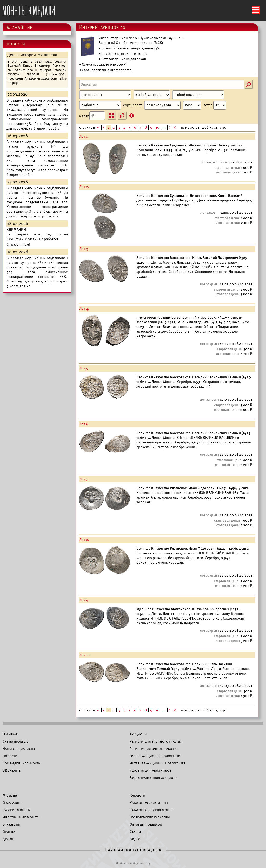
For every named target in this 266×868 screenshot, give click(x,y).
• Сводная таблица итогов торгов (105, 70)
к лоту (92, 116)
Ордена (9, 832)
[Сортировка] (192, 105)
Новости (10, 756)
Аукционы (138, 734)
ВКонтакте (12, 770)
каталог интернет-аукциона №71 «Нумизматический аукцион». (37, 107)
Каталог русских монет (149, 803)
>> (175, 127)
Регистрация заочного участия (156, 741)
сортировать (162, 105)
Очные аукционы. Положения (155, 756)
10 (157, 127)
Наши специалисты (19, 749)
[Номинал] (198, 95)
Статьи (135, 832)
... (164, 127)
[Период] (105, 95)
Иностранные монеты (22, 817)
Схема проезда (15, 741)
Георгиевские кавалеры (150, 817)
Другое (8, 839)
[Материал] (152, 95)
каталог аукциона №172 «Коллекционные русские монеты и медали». (37, 151)
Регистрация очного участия (154, 749)
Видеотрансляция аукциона (154, 778)
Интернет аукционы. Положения (157, 763)
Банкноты (11, 824)
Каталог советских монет (151, 810)
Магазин (10, 795)
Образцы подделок (146, 824)
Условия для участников (151, 770)
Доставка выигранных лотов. (124, 54)
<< (98, 127)
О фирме (10, 734)
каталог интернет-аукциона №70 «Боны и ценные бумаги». (37, 195)
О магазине (12, 803)
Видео (135, 839)
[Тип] (100, 105)
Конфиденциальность (21, 763)
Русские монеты (17, 810)
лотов (215, 105)
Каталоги (138, 795)
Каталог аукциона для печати (124, 59)
